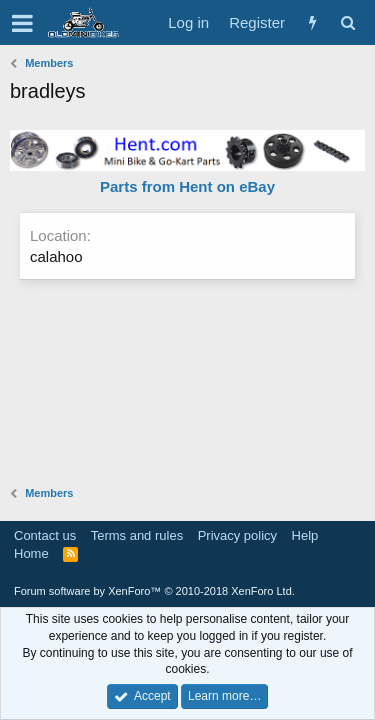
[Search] (347, 22)
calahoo (56, 256)
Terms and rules (137, 535)
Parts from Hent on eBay (187, 186)
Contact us (45, 535)
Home (31, 553)
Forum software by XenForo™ (154, 591)
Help (305, 535)
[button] (22, 23)
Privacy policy (237, 535)
